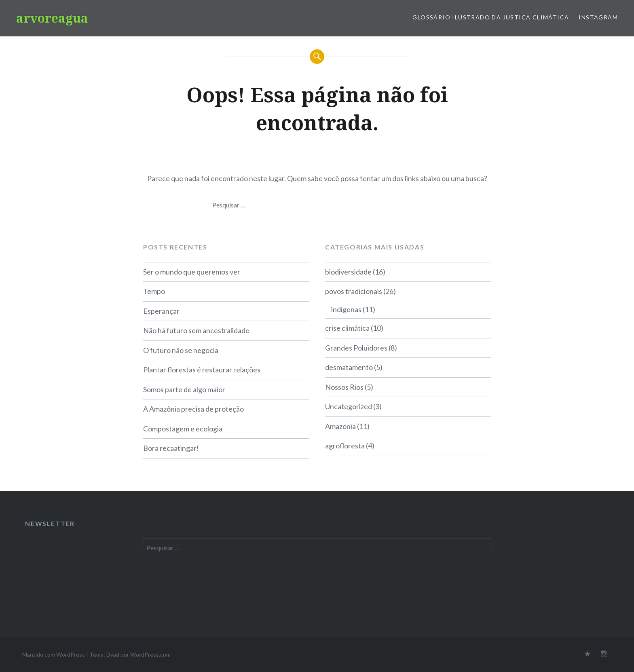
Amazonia (340, 426)
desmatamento (349, 367)
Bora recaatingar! (171, 448)
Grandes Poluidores (356, 348)
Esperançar (161, 311)
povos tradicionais (354, 291)
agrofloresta (345, 446)
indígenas (346, 309)
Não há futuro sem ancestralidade (196, 330)
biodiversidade (348, 272)
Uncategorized (349, 406)
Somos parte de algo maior (184, 389)
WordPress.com (150, 654)
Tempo (154, 291)
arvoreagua (52, 18)
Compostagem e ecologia (183, 429)
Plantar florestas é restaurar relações (202, 370)
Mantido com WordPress (54, 654)
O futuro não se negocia (181, 350)
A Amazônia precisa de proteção (193, 409)
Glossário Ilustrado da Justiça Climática (491, 17)
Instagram (598, 17)
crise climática (347, 328)
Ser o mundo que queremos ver (192, 272)
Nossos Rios (344, 387)
